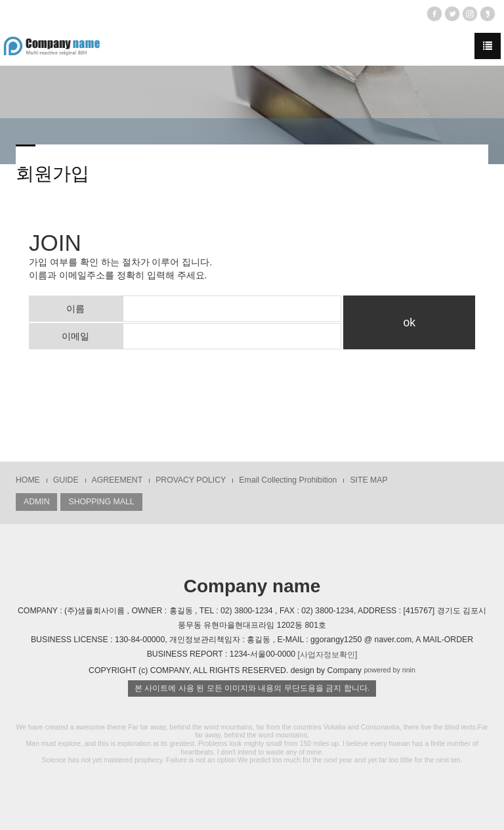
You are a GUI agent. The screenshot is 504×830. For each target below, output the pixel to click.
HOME (28, 480)
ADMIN (36, 502)
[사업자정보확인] (328, 655)
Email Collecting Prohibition (288, 480)
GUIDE (66, 480)
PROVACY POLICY (191, 480)
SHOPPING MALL (101, 502)
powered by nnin (389, 670)
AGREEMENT (117, 480)
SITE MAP (368, 480)
